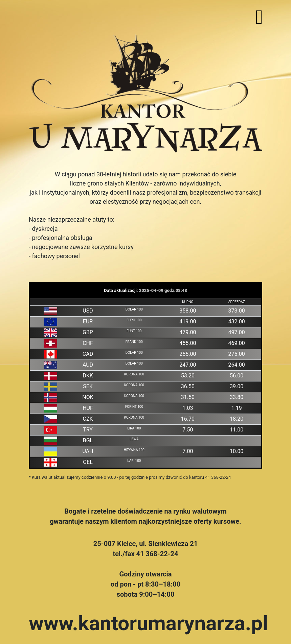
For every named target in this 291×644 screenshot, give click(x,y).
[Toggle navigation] (259, 17)
